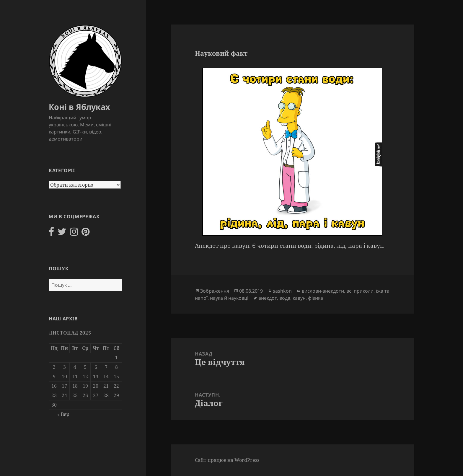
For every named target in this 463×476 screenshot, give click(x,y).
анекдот (268, 298)
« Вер (63, 414)
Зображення (215, 291)
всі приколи (360, 291)
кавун (299, 298)
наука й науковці (229, 298)
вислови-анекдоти (323, 291)
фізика (316, 298)
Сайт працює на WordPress (227, 460)
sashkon (282, 291)
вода (285, 298)
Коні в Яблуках (79, 107)
